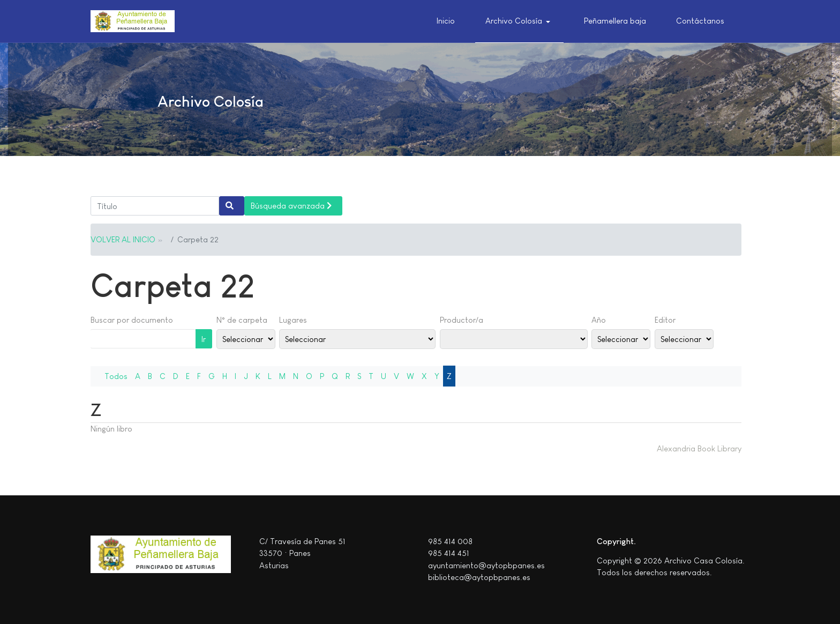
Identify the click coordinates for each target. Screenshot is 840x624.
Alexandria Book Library (699, 448)
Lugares (293, 320)
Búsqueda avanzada (291, 206)
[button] (520, 21)
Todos (116, 376)
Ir (204, 339)
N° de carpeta (242, 320)
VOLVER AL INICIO (123, 239)
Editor (665, 320)
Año (599, 320)
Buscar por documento (132, 320)
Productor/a (462, 320)
